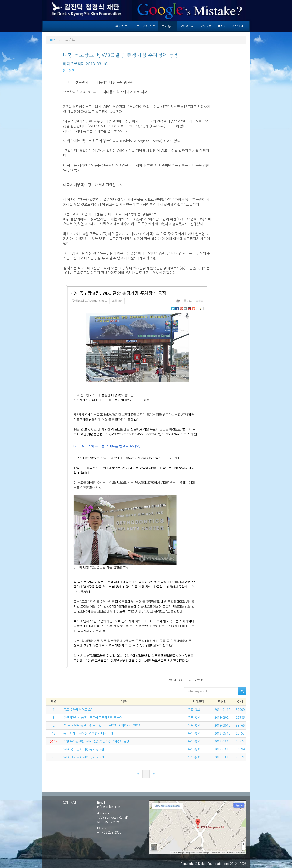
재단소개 (238, 26)
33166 (240, 726)
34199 (240, 749)
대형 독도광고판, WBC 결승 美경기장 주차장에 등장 (96, 741)
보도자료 (206, 26)
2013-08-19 (222, 726)
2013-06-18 (222, 733)
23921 (240, 757)
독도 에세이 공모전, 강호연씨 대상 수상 (88, 733)
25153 (240, 733)
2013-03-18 (222, 741)
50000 (240, 710)
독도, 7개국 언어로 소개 (79, 710)
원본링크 (68, 71)
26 (54, 757)
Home (53, 40)
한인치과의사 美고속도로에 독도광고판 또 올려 (93, 718)
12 (54, 733)
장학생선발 (187, 26)
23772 (240, 741)
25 (54, 749)
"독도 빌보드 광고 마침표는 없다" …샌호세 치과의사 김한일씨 (102, 726)
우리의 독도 (123, 26)
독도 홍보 (167, 26)
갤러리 (222, 26)
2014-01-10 (222, 710)
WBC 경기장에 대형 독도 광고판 (84, 749)
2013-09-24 (222, 718)
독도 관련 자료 (146, 26)
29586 (240, 718)
